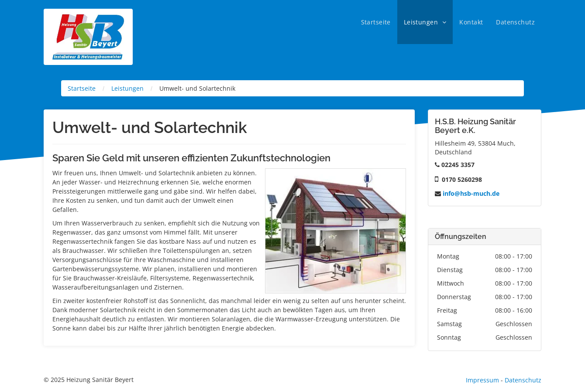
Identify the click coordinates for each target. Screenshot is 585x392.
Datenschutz (523, 380)
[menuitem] (376, 22)
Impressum (482, 380)
